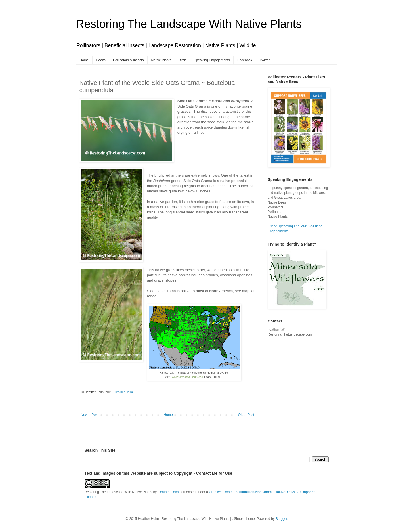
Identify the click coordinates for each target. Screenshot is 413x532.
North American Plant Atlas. (188, 377)
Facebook (245, 60)
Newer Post (90, 415)
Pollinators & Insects (128, 60)
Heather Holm (168, 492)
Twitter (265, 60)
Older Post (246, 415)
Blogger (281, 519)
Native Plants (161, 60)
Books (101, 60)
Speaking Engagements (212, 60)
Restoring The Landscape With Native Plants (189, 24)
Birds (182, 60)
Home (84, 60)
